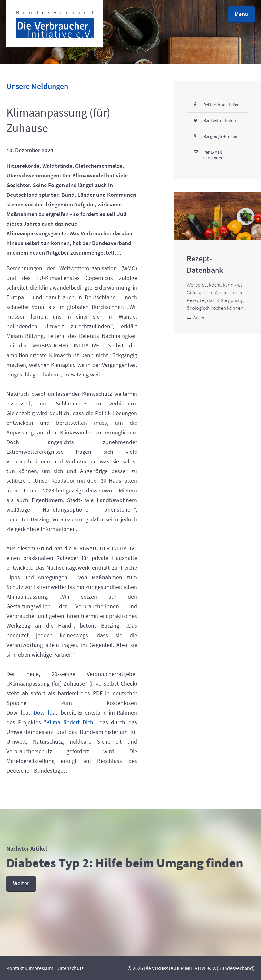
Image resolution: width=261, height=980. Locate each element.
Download (46, 713)
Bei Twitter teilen (215, 120)
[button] (241, 14)
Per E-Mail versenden (209, 155)
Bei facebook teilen (217, 105)
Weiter (196, 318)
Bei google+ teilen (216, 136)
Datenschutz (70, 968)
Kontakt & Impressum (30, 968)
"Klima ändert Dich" (69, 722)
